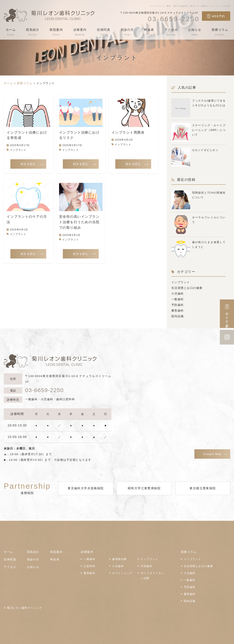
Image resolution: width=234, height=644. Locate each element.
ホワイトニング (122, 573)
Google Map (212, 454)
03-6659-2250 (44, 390)
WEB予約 (216, 16)
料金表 (149, 32)
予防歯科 (178, 305)
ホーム (11, 32)
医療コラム (220, 32)
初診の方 (127, 32)
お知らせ (195, 32)
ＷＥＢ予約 (227, 314)
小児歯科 (178, 294)
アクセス (171, 32)
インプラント (18, 150)
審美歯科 (178, 310)
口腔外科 (89, 566)
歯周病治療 (119, 559)
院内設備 (178, 316)
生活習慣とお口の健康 (187, 288)
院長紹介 (33, 32)
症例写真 (104, 32)
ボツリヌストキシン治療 (152, 576)
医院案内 (56, 32)
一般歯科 (178, 299)
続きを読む (28, 164)
